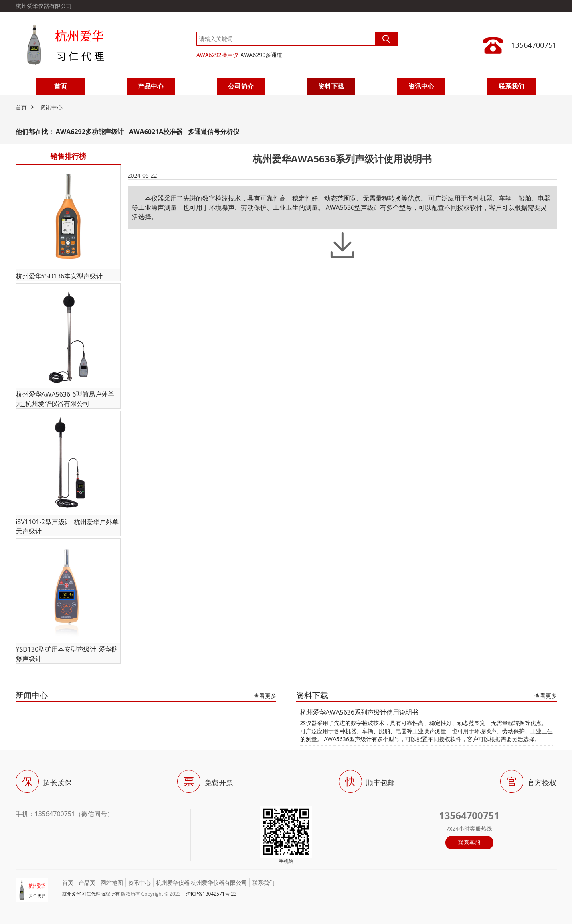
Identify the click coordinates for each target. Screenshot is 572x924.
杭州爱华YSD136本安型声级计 (60, 276)
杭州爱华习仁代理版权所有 (91, 894)
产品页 (87, 882)
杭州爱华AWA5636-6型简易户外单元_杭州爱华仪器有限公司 (65, 399)
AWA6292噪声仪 (217, 55)
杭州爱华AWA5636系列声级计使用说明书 (360, 712)
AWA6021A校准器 (157, 132)
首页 (61, 86)
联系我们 (511, 86)
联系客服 (469, 842)
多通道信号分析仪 (214, 132)
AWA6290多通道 (262, 55)
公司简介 (241, 86)
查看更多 (265, 696)
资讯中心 (421, 86)
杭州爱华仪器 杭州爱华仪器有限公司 (202, 882)
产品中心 (151, 86)
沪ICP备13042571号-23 (211, 894)
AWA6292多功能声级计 (90, 132)
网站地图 (112, 882)
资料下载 (331, 86)
